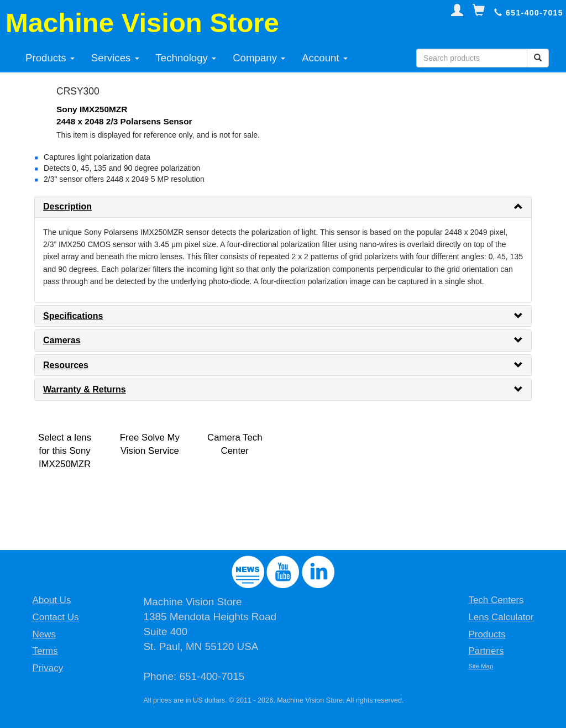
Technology (186, 58)
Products (50, 58)
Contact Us (55, 617)
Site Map (481, 666)
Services (115, 58)
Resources (66, 365)
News (44, 634)
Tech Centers (496, 600)
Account (325, 58)
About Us (51, 600)
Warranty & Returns (85, 389)
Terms (45, 651)
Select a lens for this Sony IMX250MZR (65, 451)
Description (67, 206)
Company (259, 58)
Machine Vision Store (142, 23)
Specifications (73, 316)
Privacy (48, 668)
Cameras (62, 340)
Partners (486, 651)
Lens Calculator (501, 617)
